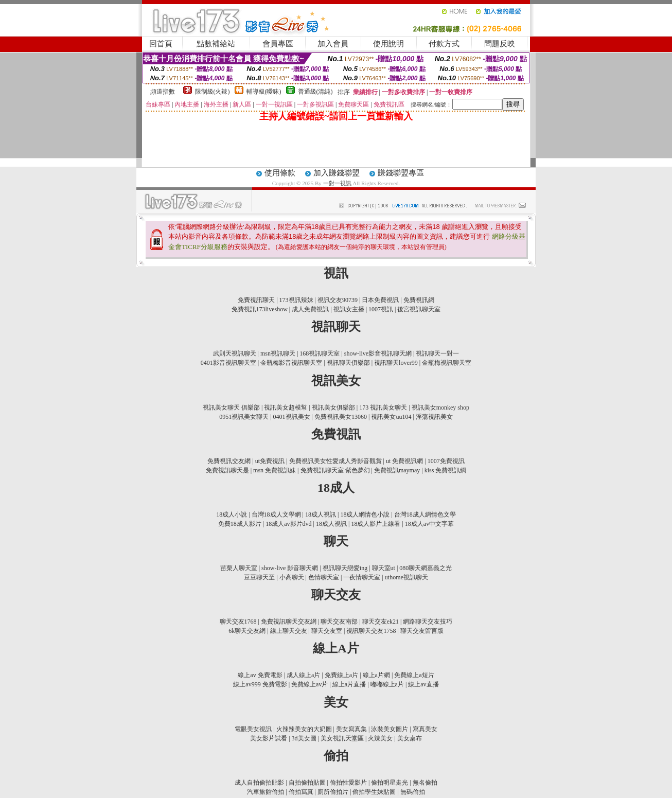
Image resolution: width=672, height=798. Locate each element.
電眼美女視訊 (253, 729)
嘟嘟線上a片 (387, 684)
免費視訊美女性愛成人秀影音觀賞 (335, 461)
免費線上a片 (341, 675)
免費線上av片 (310, 684)
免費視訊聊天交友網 (289, 622)
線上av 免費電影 (260, 675)
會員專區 (278, 44)
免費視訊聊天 (256, 300)
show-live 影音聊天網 (290, 568)
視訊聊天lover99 (396, 363)
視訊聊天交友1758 (371, 631)
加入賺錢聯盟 (337, 173)
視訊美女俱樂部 (333, 407)
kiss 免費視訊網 (446, 470)
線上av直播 (423, 684)
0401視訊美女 (292, 417)
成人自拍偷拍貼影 (259, 783)
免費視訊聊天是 (227, 470)
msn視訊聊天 (278, 353)
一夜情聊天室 (362, 577)
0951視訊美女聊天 (244, 417)
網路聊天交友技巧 (428, 622)
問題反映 (500, 44)
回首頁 (161, 44)
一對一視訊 (338, 183)
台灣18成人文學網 (276, 515)
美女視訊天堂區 (342, 738)
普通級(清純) (315, 92)
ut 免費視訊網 (404, 461)
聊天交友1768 (238, 622)
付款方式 (444, 44)
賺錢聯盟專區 (401, 173)
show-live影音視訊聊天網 (378, 353)
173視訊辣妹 (296, 300)
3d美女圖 (304, 738)
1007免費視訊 (446, 461)
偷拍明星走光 (390, 783)
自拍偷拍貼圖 (307, 783)
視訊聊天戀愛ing (345, 568)
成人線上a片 (303, 675)
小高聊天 (292, 577)
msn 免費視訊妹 (275, 470)
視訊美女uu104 (391, 417)
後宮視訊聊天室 (419, 309)
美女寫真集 (351, 729)
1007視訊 (381, 309)
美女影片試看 (269, 738)
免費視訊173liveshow (260, 309)
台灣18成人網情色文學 (425, 515)
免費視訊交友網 (229, 461)
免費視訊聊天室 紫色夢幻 (335, 470)
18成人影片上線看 (376, 524)
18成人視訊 (321, 515)
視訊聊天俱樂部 (348, 363)
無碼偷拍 (413, 792)
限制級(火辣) (213, 92)
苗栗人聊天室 (239, 568)
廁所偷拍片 (333, 792)
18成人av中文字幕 (429, 524)
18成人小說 (232, 515)
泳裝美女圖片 (390, 729)
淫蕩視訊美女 (434, 417)
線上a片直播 (349, 684)
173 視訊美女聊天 (383, 407)
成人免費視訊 (310, 309)
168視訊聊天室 (320, 353)
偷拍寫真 (301, 792)
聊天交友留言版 (422, 631)
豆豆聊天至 (259, 577)
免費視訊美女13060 (341, 417)
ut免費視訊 (270, 461)
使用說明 (388, 44)
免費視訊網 (419, 300)
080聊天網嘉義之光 (426, 568)
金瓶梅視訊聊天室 (447, 363)
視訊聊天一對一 (437, 353)
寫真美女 (425, 729)
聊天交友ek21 (381, 622)
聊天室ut (384, 568)
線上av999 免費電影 (260, 684)
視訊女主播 (349, 309)
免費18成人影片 (240, 524)
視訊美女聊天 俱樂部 (231, 407)
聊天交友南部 (339, 622)
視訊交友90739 (338, 300)
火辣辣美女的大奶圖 (304, 729)
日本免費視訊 (380, 300)
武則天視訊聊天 (235, 353)
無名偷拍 (425, 783)
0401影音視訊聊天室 (228, 363)
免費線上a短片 (414, 675)
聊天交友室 (327, 631)
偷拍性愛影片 (348, 783)
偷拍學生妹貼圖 (374, 792)
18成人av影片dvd (288, 524)
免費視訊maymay (397, 470)
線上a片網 (376, 675)
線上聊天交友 (289, 631)
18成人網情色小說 (365, 515)
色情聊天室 (324, 577)
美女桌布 (410, 738)
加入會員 (333, 44)
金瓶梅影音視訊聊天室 (291, 363)
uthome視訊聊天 (406, 577)
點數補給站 (216, 44)
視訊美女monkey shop (440, 407)
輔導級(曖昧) (264, 92)
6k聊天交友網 (247, 631)
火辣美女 (380, 738)
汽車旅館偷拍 (266, 792)
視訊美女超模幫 (286, 407)
